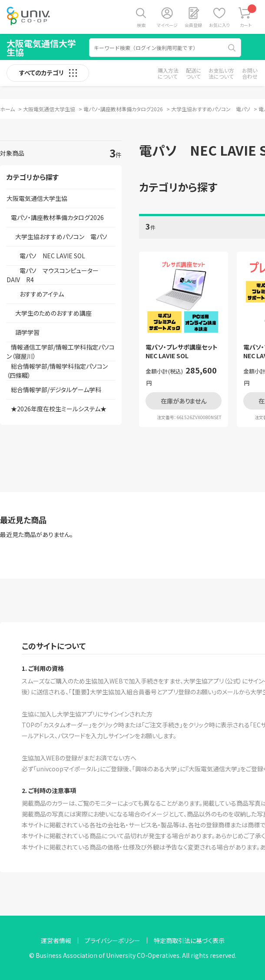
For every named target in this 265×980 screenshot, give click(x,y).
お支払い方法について (221, 73)
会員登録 (193, 25)
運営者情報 (56, 940)
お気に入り (219, 25)
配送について (194, 73)
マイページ (167, 25)
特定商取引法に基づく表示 (189, 940)
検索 (141, 25)
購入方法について (168, 73)
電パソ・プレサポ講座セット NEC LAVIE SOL (184, 352)
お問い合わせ (250, 73)
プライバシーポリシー (113, 940)
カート (248, 16)
